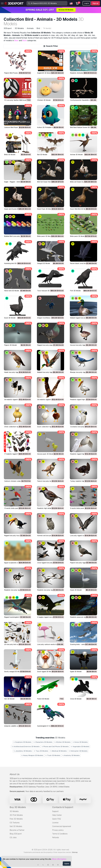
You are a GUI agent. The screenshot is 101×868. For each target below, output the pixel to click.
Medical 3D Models (58, 751)
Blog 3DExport (16, 834)
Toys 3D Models (41, 751)
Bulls (25, 41)
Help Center (57, 815)
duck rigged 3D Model (45, 672)
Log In (87, 3)
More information (59, 859)
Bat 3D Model (42, 155)
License (55, 823)
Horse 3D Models (80, 742)
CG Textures (15, 823)
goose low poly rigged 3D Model (82, 345)
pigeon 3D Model (10, 345)
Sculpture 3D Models (22, 742)
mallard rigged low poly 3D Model (82, 318)
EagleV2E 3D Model (44, 73)
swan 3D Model (76, 590)
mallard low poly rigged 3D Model (49, 372)
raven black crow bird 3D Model (82, 263)
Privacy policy (58, 830)
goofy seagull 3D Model (13, 672)
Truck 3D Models (53, 755)
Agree (67, 864)
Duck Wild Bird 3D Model (79, 209)
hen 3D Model (9, 699)
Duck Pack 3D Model (45, 209)
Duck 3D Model (10, 318)
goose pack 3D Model (45, 454)
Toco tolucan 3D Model (46, 291)
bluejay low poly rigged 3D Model (82, 372)
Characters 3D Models (43, 742)
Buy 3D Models (18, 807)
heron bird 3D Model (12, 291)
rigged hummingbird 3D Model (15, 617)
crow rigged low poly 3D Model (49, 563)
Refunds (56, 837)
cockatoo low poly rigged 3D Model (83, 427)
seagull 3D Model (44, 263)
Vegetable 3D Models (80, 747)
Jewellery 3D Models (23, 751)
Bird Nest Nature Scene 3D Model (82, 127)
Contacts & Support (63, 807)
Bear (16, 41)
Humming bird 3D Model (13, 263)
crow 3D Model (76, 699)
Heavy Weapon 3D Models (32, 755)
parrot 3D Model (43, 699)
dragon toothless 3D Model (47, 318)
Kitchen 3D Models (62, 742)
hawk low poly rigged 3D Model (16, 372)
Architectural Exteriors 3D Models (26, 747)
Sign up (95, 3)
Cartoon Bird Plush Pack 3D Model (17, 127)
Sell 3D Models (16, 826)
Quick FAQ (57, 819)
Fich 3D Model (75, 291)
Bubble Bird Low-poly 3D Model (16, 236)
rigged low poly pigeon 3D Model (49, 345)
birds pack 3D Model (45, 236)
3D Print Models (16, 815)
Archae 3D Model (76, 155)
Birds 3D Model (10, 155)
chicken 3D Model (44, 100)
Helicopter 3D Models (78, 751)
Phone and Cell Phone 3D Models (55, 747)
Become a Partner (17, 830)
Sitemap (75, 852)
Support (55, 811)
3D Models (14, 811)
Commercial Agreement (62, 826)
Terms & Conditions (60, 834)
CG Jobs (13, 837)
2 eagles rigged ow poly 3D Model (50, 617)
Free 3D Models (16, 819)
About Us (15, 774)
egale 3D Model (76, 672)
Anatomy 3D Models (71, 755)
